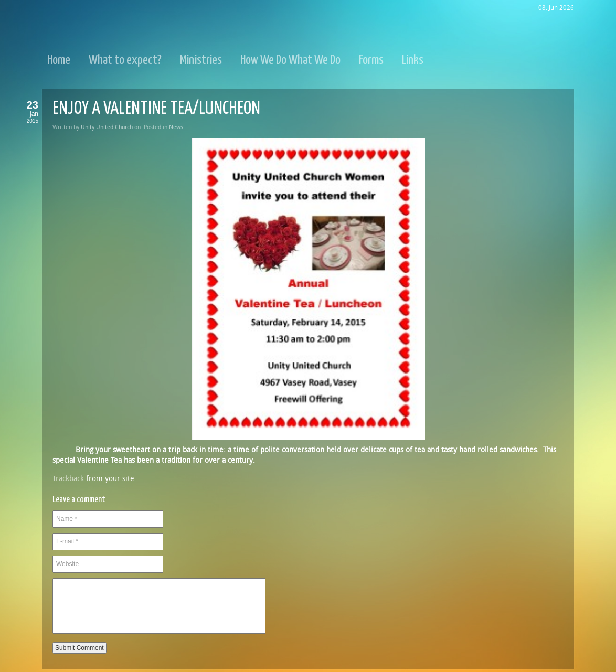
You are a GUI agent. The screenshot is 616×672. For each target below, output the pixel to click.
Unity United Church (107, 127)
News (176, 127)
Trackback (68, 479)
